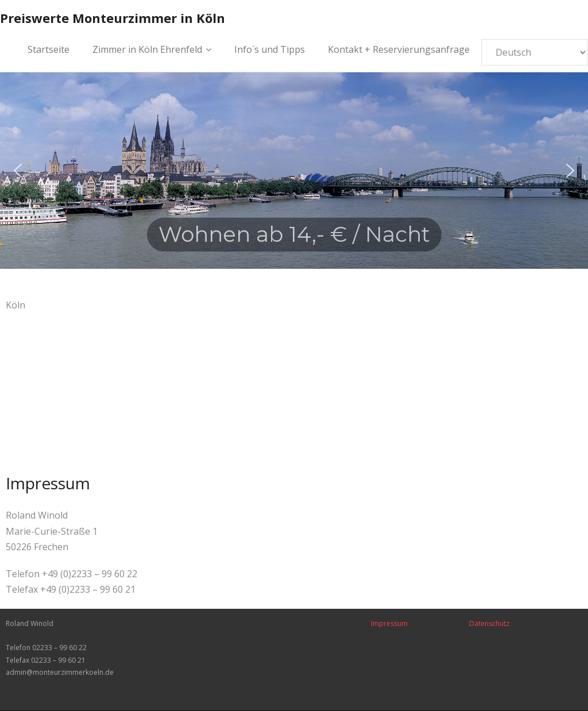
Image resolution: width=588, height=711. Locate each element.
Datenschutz (489, 623)
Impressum (389, 623)
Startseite (49, 49)
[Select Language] (535, 52)
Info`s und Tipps (270, 49)
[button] (18, 171)
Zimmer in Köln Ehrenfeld (147, 49)
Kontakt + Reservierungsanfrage (399, 49)
